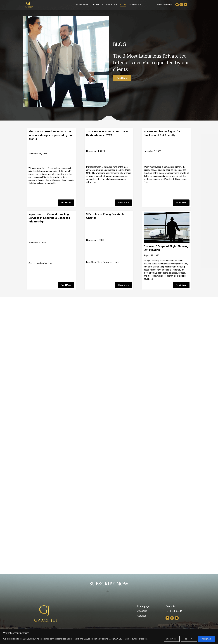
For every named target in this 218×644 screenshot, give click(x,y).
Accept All (206, 639)
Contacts (135, 5)
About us (97, 5)
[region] (109, 637)
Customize (171, 639)
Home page (82, 5)
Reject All (189, 639)
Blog (123, 5)
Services (111, 5)
